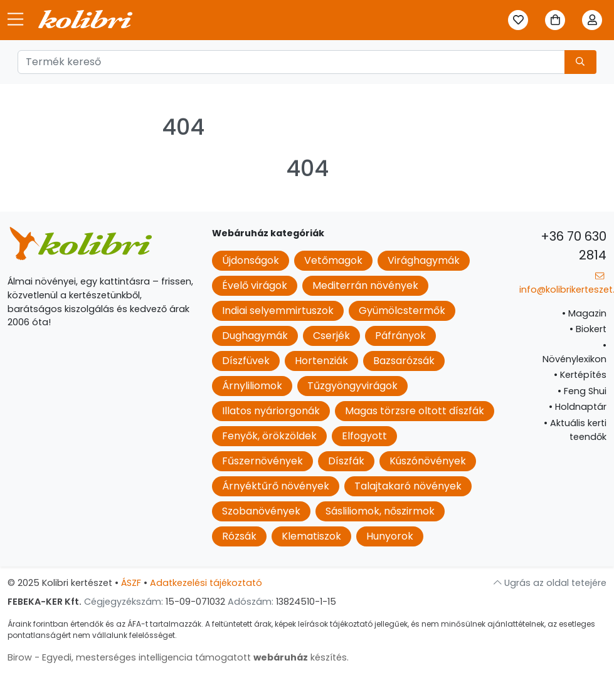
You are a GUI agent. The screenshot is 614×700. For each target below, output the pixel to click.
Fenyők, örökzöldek (269, 436)
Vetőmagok (333, 260)
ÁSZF (131, 583)
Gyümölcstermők (402, 311)
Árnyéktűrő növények (276, 486)
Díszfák (346, 461)
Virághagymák (424, 260)
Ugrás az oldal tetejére (550, 583)
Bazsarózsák (404, 361)
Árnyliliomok (252, 386)
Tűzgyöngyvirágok (352, 386)
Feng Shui (582, 391)
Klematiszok (311, 536)
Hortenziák (321, 361)
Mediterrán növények (365, 285)
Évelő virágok (255, 285)
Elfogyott (364, 436)
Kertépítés (580, 375)
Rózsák (239, 536)
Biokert (588, 329)
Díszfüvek (246, 361)
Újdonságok (251, 260)
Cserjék (331, 336)
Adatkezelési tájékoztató (206, 583)
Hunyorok (390, 536)
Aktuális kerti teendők (575, 430)
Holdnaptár (578, 407)
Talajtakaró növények (408, 486)
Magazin (584, 313)
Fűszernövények (262, 461)
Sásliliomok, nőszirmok (380, 511)
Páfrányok (400, 336)
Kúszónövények (428, 461)
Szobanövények (261, 511)
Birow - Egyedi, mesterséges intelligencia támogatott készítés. (178, 657)
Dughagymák (255, 336)
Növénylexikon (574, 352)
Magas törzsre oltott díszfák (415, 411)
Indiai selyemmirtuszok (278, 311)
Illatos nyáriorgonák (271, 411)
